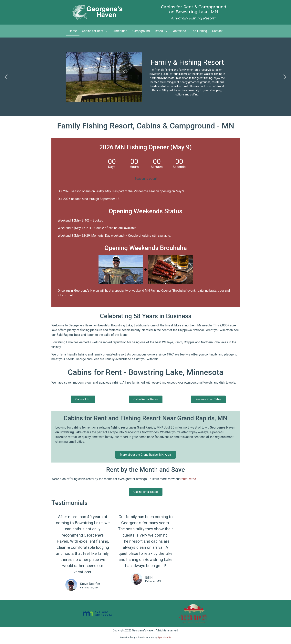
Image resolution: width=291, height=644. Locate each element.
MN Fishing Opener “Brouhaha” (166, 291)
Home (73, 31)
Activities (180, 31)
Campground (141, 31)
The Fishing (199, 31)
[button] (6, 77)
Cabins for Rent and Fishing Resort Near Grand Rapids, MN (145, 418)
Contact (217, 31)
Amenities (120, 31)
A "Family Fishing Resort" (194, 18)
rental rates (188, 479)
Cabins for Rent (95, 31)
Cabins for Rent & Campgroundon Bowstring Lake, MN (194, 9)
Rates (161, 31)
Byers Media (164, 638)
